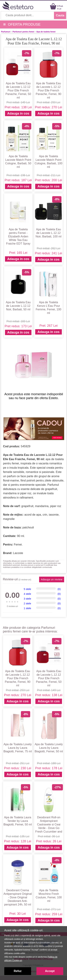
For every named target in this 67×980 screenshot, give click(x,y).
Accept (50, 971)
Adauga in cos (18, 113)
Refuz (18, 971)
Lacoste (18, 553)
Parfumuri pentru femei (23, 32)
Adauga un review (52, 579)
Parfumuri (6, 32)
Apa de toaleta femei (46, 32)
